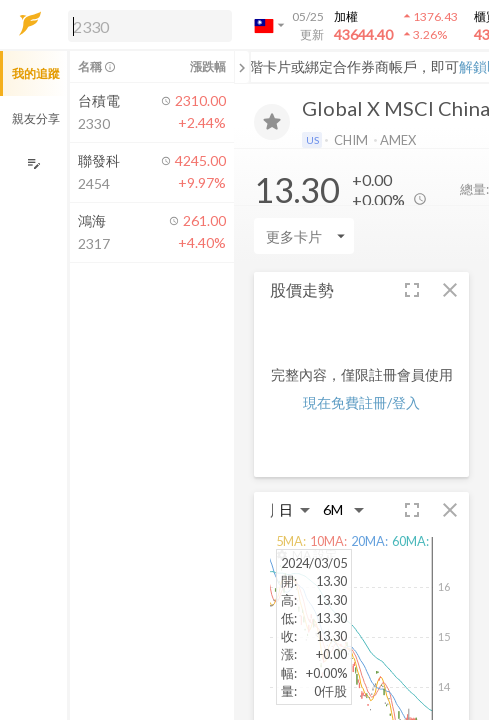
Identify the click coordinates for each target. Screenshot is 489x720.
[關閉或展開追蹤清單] (242, 67)
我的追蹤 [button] (36, 73)
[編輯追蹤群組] (33, 163)
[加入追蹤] (272, 122)
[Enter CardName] (304, 236)
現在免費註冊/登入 (361, 402)
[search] (150, 26)
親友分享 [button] (36, 118)
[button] (146, 25)
